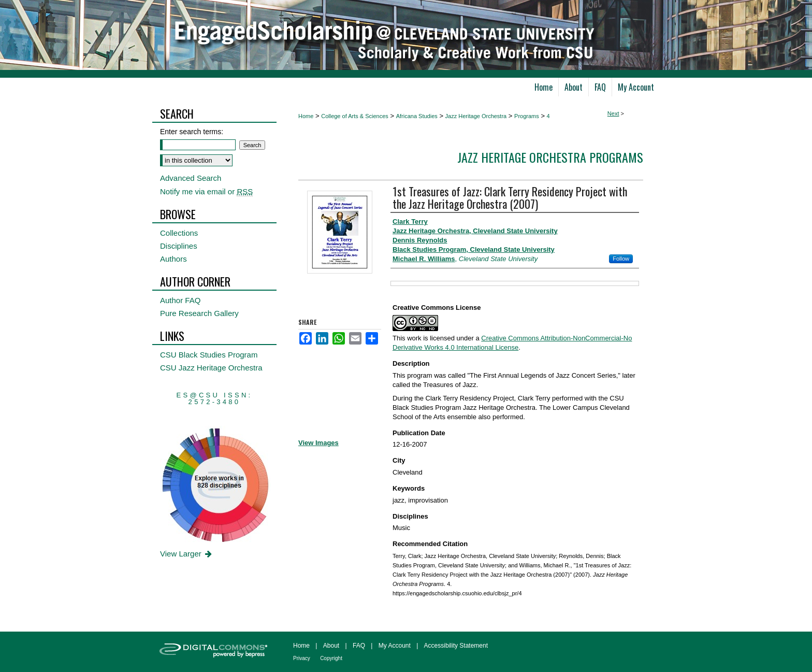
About (331, 646)
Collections (179, 233)
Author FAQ (180, 300)
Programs (527, 116)
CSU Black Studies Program (209, 355)
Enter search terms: (192, 132)
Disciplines (179, 246)
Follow (621, 259)
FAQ (359, 646)
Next (613, 113)
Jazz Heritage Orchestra (476, 116)
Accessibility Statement (456, 646)
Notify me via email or (206, 191)
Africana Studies (417, 116)
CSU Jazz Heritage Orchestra (211, 368)
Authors (173, 259)
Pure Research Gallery (199, 313)
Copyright (331, 658)
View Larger (187, 554)
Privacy (302, 658)
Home (306, 116)
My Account (395, 646)
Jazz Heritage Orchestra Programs (550, 157)
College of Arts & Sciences (355, 116)
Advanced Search (191, 178)
